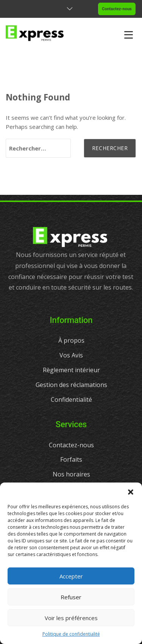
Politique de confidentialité (71, 634)
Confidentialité (71, 400)
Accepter (71, 576)
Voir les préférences (71, 618)
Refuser (71, 597)
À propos (71, 340)
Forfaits (71, 459)
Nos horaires (71, 474)
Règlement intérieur (71, 370)
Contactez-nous (117, 9)
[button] (131, 492)
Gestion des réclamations (71, 385)
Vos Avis (71, 355)
